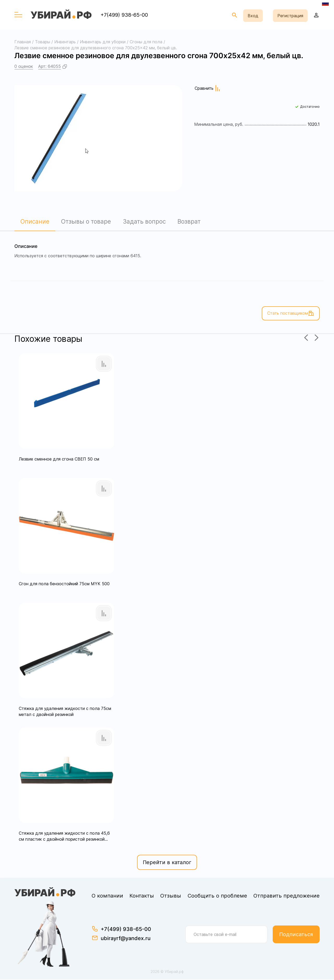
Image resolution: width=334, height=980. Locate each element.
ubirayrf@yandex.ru (126, 939)
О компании (107, 896)
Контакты (142, 896)
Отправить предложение (287, 896)
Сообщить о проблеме (217, 896)
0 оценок (24, 66)
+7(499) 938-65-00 (124, 15)
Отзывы (171, 896)
